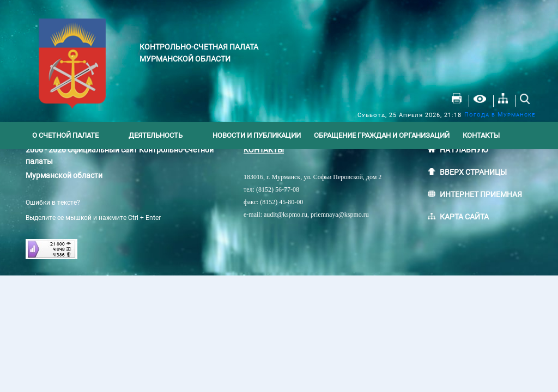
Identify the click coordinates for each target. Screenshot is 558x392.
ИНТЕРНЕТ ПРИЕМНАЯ (481, 194)
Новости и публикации (257, 135)
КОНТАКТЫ (264, 150)
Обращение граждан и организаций (382, 135)
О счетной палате (65, 135)
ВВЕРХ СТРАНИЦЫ (473, 172)
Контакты (481, 135)
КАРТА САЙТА (464, 217)
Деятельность (156, 135)
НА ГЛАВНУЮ (464, 150)
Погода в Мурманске (500, 115)
